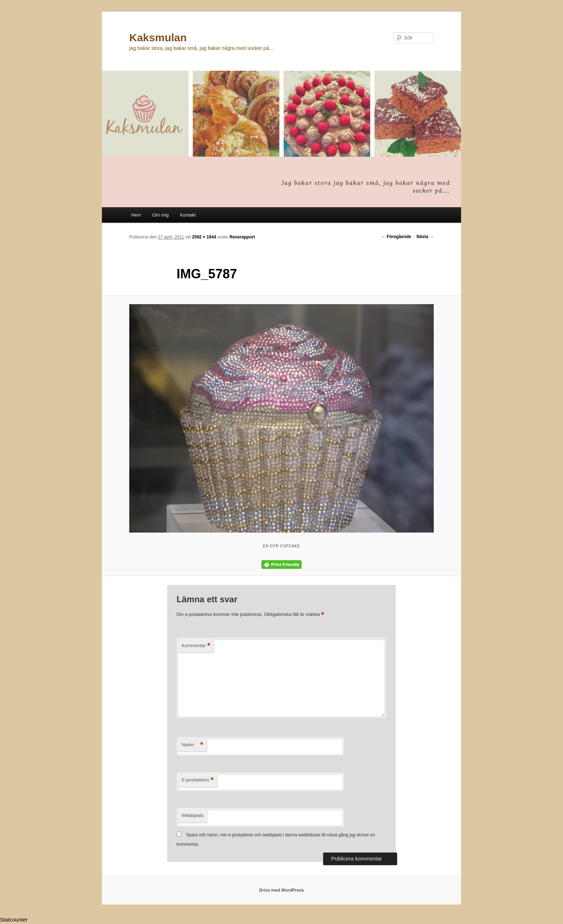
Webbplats (193, 815)
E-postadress (198, 780)
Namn (192, 745)
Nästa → (425, 237)
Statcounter (14, 920)
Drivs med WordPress (282, 890)
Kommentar (196, 646)
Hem (136, 215)
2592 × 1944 (204, 237)
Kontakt (188, 215)
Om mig (160, 215)
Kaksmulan (158, 38)
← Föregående (396, 237)
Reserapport (242, 237)
